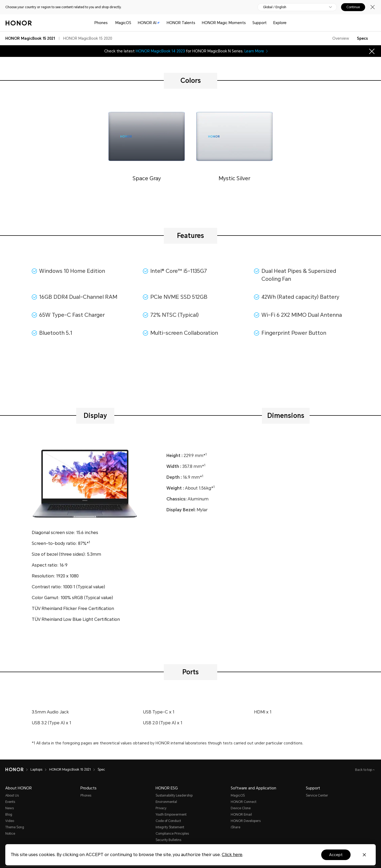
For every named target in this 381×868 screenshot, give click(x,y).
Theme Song (15, 827)
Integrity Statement (170, 827)
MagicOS (123, 23)
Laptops (36, 770)
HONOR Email (241, 815)
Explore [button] (280, 23)
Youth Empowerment (171, 815)
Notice (10, 834)
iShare (235, 827)
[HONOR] (14, 770)
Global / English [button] (275, 7)
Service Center (317, 795)
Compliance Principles (172, 834)
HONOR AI (149, 23)
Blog (9, 815)
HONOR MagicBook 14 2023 (160, 51)
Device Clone (241, 808)
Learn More (257, 51)
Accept (336, 855)
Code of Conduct (168, 821)
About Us (12, 795)
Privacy (161, 808)
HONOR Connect (244, 802)
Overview (341, 38)
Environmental (166, 802)
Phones (101, 23)
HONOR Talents (181, 23)
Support (260, 23)
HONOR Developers (246, 821)
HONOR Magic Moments (224, 23)
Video (10, 821)
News (10, 808)
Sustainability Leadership (174, 795)
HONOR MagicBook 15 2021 (70, 770)
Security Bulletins (168, 840)
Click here (232, 855)
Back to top (364, 770)
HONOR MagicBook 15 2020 (88, 38)
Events (10, 802)
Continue (353, 7)
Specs (362, 38)
